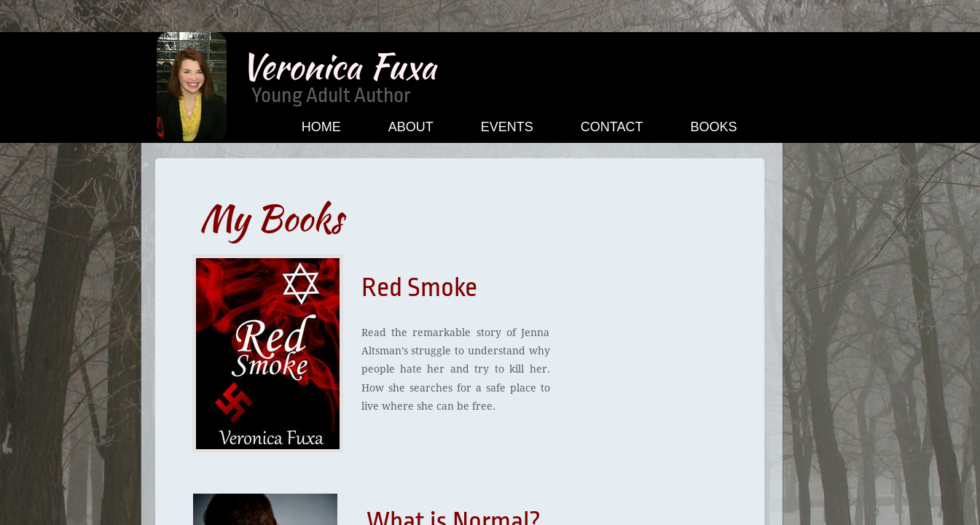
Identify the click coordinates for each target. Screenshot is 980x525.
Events (507, 127)
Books (713, 127)
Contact (612, 127)
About (411, 127)
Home (321, 127)
